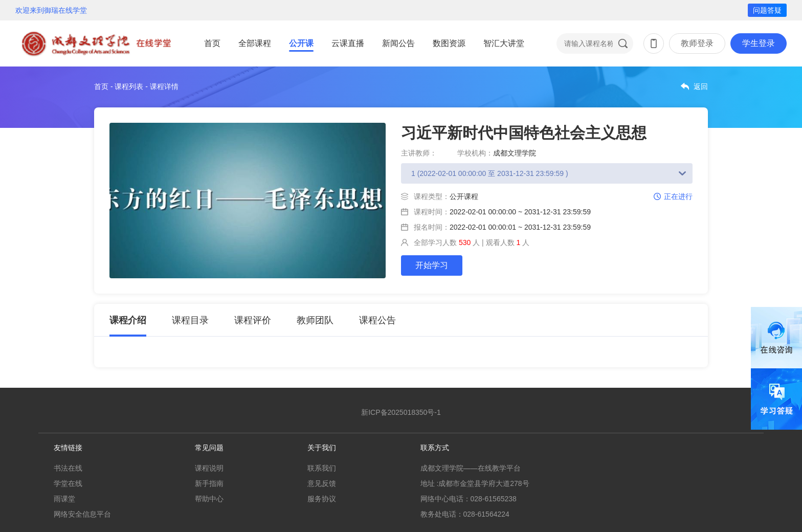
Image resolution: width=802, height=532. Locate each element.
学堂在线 (68, 483)
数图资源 (449, 43)
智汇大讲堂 (504, 43)
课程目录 (190, 320)
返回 (701, 86)
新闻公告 (398, 43)
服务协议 (322, 499)
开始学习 (432, 265)
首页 (212, 43)
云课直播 (348, 43)
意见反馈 (322, 483)
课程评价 (253, 320)
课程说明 (209, 468)
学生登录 (759, 43)
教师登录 (697, 43)
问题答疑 (767, 10)
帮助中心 (209, 499)
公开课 (301, 43)
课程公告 (377, 320)
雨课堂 (64, 499)
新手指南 (209, 483)
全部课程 (255, 43)
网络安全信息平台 (82, 514)
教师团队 (315, 320)
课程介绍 (128, 320)
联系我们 (322, 468)
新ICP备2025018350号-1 (401, 412)
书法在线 (68, 468)
